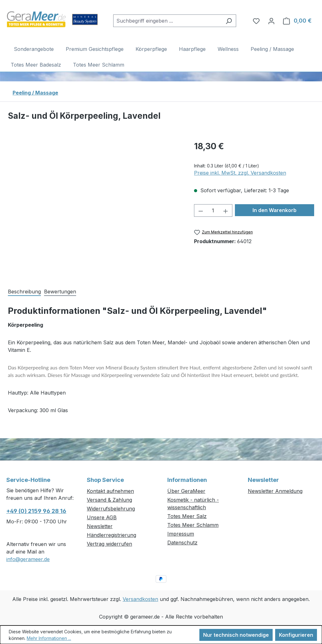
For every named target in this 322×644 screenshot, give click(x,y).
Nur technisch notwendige (236, 635)
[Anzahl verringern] (201, 210)
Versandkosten (140, 599)
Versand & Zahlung (109, 500)
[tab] (24, 291)
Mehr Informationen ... (49, 638)
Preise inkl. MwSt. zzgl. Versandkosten (240, 173)
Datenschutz (182, 543)
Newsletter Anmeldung (275, 491)
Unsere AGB (102, 517)
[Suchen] (229, 21)
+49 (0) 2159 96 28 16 (36, 511)
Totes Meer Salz (187, 516)
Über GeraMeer (186, 491)
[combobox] (167, 21)
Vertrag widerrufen (109, 544)
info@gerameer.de (28, 559)
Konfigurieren (296, 635)
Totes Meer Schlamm (193, 525)
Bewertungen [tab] (60, 292)
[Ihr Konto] (271, 21)
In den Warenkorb (275, 210)
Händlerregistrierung (111, 535)
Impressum (181, 534)
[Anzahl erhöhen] (226, 210)
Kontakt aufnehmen (110, 491)
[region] (95, 207)
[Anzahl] (213, 210)
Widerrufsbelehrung (111, 509)
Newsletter (100, 526)
